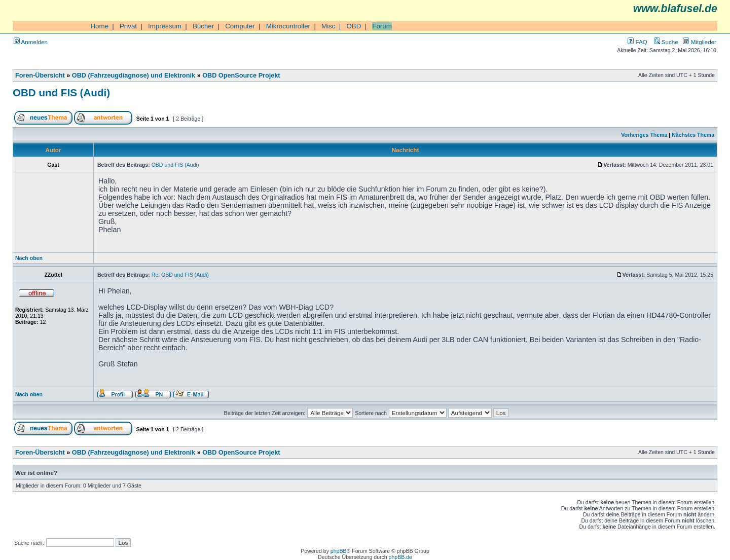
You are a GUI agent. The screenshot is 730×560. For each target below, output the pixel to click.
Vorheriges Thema (644, 135)
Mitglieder (700, 42)
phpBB (339, 551)
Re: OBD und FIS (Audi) (180, 275)
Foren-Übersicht (40, 76)
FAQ (637, 42)
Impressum (165, 26)
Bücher (203, 26)
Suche (666, 42)
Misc (328, 26)
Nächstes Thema (693, 135)
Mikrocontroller (288, 26)
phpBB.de (400, 557)
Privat (128, 26)
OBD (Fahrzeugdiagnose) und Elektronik (134, 76)
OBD (354, 26)
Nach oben (29, 258)
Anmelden (31, 42)
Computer (240, 26)
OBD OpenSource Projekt (241, 76)
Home (99, 26)
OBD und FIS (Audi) (61, 92)
